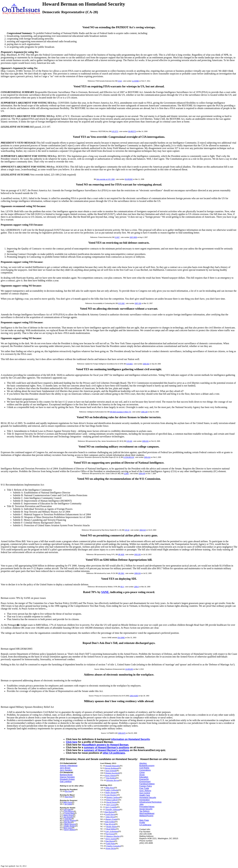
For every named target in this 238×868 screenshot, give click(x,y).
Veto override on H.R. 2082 (106, 179)
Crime (142, 772)
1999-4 (136, 587)
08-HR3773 (132, 131)
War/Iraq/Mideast (147, 813)
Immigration (145, 800)
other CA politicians (114, 753)
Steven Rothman (112, 768)
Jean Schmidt (111, 771)
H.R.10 (127, 530)
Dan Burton (109, 812)
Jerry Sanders (66, 770)
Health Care (145, 795)
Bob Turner (68, 828)
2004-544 (142, 474)
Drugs (142, 775)
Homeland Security (148, 797)
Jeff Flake (67, 810)
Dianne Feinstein (67, 777)
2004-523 (143, 530)
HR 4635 (121, 555)
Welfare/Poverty (146, 816)
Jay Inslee (68, 804)
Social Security (146, 809)
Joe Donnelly (68, 817)
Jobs (141, 804)
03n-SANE (121, 638)
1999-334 (137, 573)
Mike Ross (110, 788)
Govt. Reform (145, 791)
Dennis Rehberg (70, 820)
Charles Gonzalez (113, 846)
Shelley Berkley (70, 826)
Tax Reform (144, 811)
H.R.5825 (129, 364)
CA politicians (145, 825)
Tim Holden (111, 778)
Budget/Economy (147, 766)
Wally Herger (111, 792)
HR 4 (122, 587)
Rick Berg (68, 822)
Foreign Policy (146, 786)
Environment (145, 781)
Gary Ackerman (112, 831)
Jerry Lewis (111, 805)
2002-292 (137, 555)
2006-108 (144, 412)
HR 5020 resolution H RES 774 (120, 412)
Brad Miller (111, 829)
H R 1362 (121, 303)
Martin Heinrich (70, 824)
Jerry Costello (111, 807)
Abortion (143, 763)
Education (144, 777)
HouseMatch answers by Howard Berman (105, 745)
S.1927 (117, 237)
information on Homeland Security (130, 739)
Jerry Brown (65, 768)
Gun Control (145, 793)
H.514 (120, 81)
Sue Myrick (110, 824)
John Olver (110, 817)
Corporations (145, 770)
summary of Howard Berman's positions (107, 747)
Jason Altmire (111, 775)
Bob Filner (69, 797)
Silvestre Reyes (113, 780)
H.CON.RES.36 (129, 457)
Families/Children (147, 784)
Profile (142, 823)
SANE (105, 592)
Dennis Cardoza (113, 797)
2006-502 (146, 364)
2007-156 (138, 303)
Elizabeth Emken (67, 779)
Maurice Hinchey (113, 836)
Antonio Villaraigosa (69, 766)
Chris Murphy (69, 811)
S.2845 (126, 474)
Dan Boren (110, 841)
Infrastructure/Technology (150, 802)
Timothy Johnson (112, 809)
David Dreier (112, 802)
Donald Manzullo (113, 766)
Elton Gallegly (112, 800)
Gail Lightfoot (66, 781)
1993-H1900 (134, 696)
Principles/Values (147, 807)
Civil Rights (144, 768)
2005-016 (147, 457)
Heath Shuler (112, 826)
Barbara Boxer (66, 775)
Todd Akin (68, 819)
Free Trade (144, 788)
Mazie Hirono (68, 815)
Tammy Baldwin (70, 830)
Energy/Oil (144, 779)
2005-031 (145, 441)
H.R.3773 (115, 131)
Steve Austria (111, 839)
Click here (72, 742)
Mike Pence (68, 802)
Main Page (144, 820)
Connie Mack (69, 813)
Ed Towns (110, 834)
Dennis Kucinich (112, 773)
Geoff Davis (110, 814)
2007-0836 (133, 237)
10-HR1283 (129, 669)
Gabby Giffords (112, 790)
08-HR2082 (129, 179)
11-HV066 (135, 81)
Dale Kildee (110, 822)
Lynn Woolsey (111, 795)
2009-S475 (122, 733)
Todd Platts (110, 843)
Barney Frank (111, 819)
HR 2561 (121, 573)
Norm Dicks (111, 848)
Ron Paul (68, 791)
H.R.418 (129, 441)
